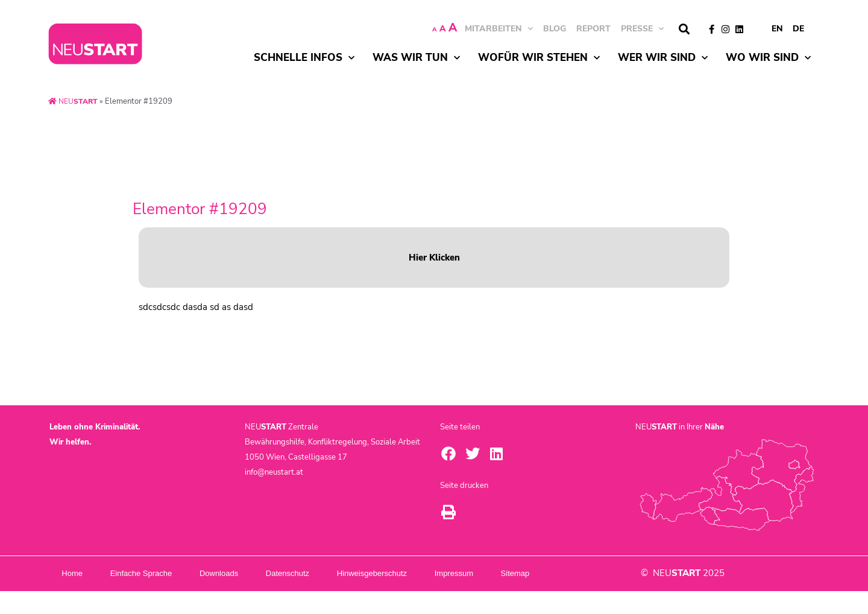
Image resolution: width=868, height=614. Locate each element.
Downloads (248, 573)
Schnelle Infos (304, 58)
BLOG (555, 29)
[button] (684, 29)
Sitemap (84, 596)
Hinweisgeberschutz (424, 573)
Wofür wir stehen (539, 58)
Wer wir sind (663, 58)
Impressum (518, 573)
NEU (74, 101)
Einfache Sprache (159, 573)
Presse (642, 29)
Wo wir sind (768, 58)
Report (593, 29)
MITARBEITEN (499, 29)
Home (78, 573)
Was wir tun (416, 58)
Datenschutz (329, 573)
